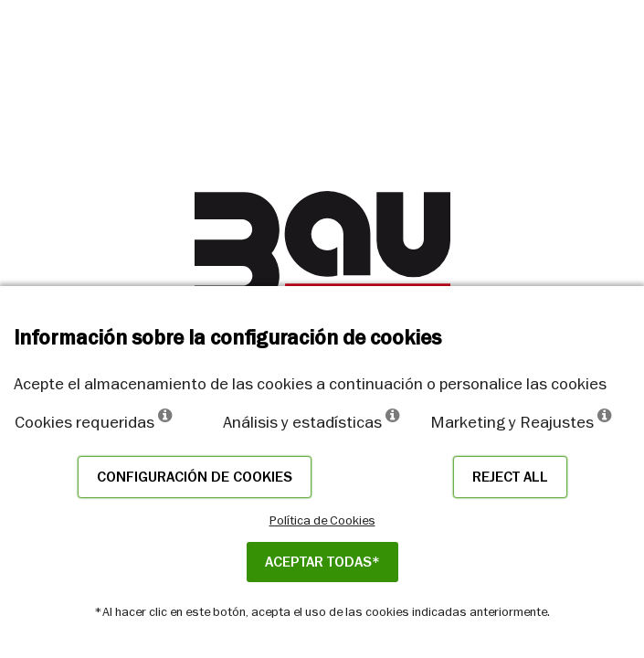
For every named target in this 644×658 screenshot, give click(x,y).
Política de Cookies (322, 520)
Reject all (510, 477)
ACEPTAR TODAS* (322, 562)
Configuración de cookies (195, 477)
